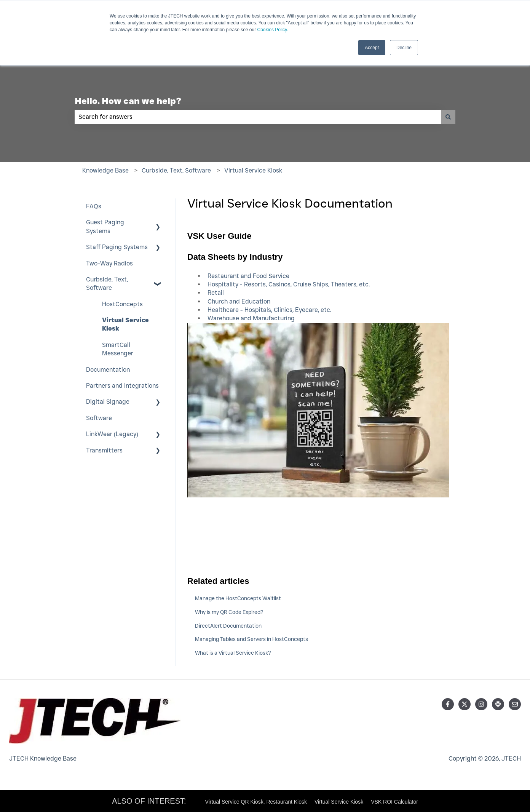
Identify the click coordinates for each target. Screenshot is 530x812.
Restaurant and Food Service (248, 276)
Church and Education (239, 301)
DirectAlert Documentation (228, 626)
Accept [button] (372, 48)
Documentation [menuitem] (108, 370)
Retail (216, 293)
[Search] (448, 117)
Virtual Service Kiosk (253, 170)
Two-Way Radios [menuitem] (109, 263)
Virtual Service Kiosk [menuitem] (125, 324)
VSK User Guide (220, 236)
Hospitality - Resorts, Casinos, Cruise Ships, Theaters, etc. (289, 284)
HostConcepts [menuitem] (122, 304)
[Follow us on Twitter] (465, 704)
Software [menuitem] (99, 418)
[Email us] (515, 704)
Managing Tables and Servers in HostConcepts (251, 639)
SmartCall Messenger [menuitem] (118, 349)
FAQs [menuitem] (94, 206)
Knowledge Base (105, 170)
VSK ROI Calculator (394, 802)
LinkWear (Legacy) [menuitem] (112, 434)
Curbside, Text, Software (176, 170)
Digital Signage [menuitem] (108, 402)
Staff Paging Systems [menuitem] (117, 247)
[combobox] (258, 117)
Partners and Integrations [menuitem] (122, 386)
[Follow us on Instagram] (481, 704)
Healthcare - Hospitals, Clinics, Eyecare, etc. (269, 310)
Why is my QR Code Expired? (229, 612)
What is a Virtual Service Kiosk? (233, 653)
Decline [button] (404, 48)
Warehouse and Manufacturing (251, 318)
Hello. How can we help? (128, 101)
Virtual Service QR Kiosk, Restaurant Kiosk (256, 802)
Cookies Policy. (273, 30)
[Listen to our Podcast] (498, 704)
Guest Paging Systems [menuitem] (105, 226)
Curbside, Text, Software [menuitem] (107, 284)
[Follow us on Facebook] (448, 704)
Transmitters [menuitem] (104, 450)
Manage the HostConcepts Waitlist (238, 598)
